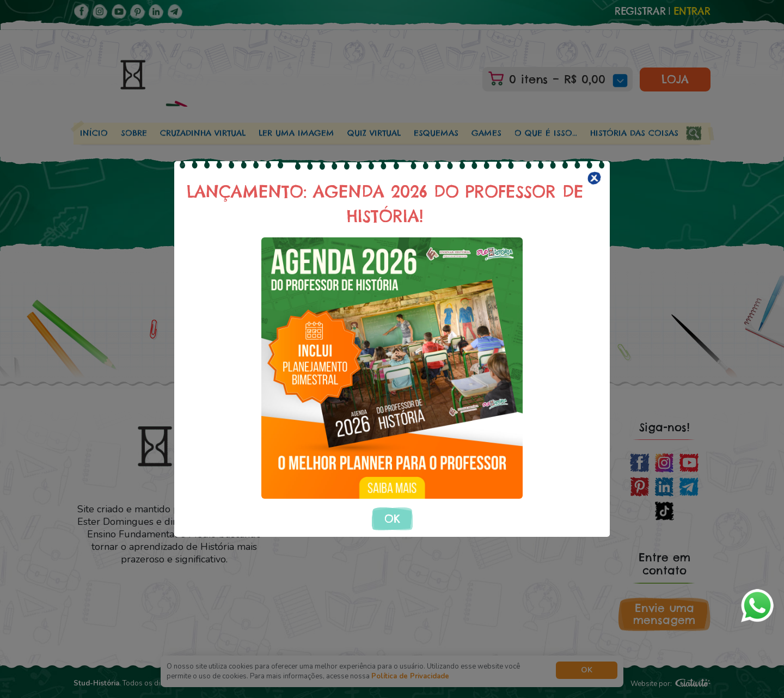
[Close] (594, 178)
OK (392, 519)
